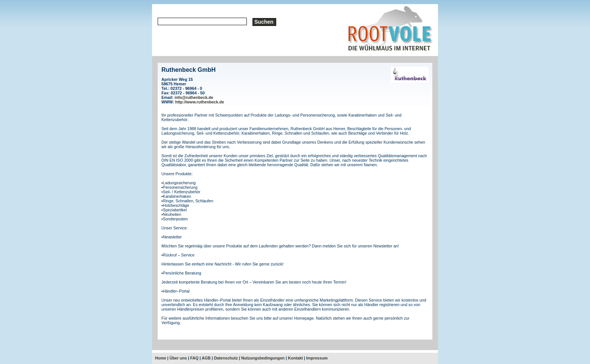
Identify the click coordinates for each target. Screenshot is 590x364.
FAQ (195, 358)
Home (161, 358)
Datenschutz (226, 358)
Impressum (317, 358)
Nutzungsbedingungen (263, 358)
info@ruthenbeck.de (194, 97)
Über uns (178, 358)
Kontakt (295, 358)
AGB (206, 358)
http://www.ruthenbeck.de (200, 102)
